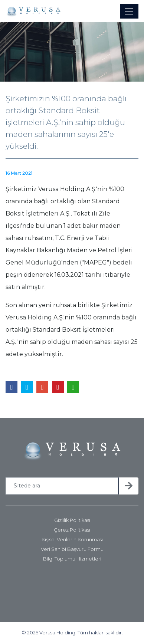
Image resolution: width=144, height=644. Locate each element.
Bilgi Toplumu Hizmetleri (72, 559)
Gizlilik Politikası (72, 520)
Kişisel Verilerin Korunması (72, 540)
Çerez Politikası (72, 530)
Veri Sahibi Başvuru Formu (72, 549)
